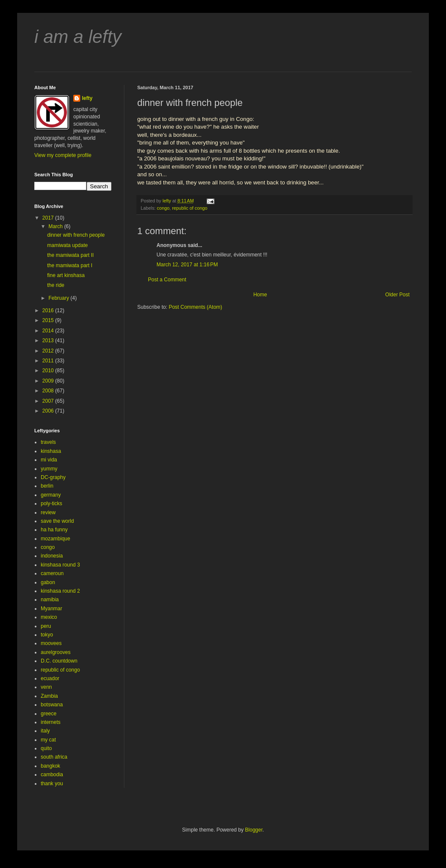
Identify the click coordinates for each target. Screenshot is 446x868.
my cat (48, 740)
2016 (49, 310)
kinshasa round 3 (60, 565)
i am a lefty (78, 37)
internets (51, 722)
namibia (50, 600)
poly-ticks (51, 503)
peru (46, 626)
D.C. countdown (59, 661)
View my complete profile (63, 155)
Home (260, 295)
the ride (56, 285)
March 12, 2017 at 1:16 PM (187, 265)
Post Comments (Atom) (195, 307)
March (56, 226)
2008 (49, 391)
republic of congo (190, 208)
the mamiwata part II (71, 255)
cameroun (52, 573)
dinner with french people (76, 235)
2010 (49, 371)
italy (45, 731)
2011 (49, 361)
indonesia (52, 556)
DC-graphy (53, 477)
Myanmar (51, 609)
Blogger (254, 830)
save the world (57, 521)
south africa (54, 757)
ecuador (50, 678)
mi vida (49, 460)
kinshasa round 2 (60, 591)
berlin (47, 486)
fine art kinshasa (66, 275)
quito (46, 748)
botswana (52, 705)
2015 (49, 320)
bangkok (50, 766)
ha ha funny (54, 530)
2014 (49, 331)
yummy (49, 469)
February (59, 298)
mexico (49, 617)
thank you (52, 784)
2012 (49, 351)
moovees (51, 643)
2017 (49, 218)
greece (49, 714)
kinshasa (51, 451)
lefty (87, 98)
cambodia (52, 775)
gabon (48, 582)
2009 (49, 381)
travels (48, 442)
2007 (49, 401)
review (48, 512)
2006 (49, 411)
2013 (49, 341)
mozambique (56, 539)
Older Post (397, 295)
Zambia (49, 696)
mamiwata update (68, 245)
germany (51, 495)
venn (46, 687)
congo (163, 208)
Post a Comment (167, 280)
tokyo (47, 635)
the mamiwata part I (70, 265)
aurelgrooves (56, 652)
